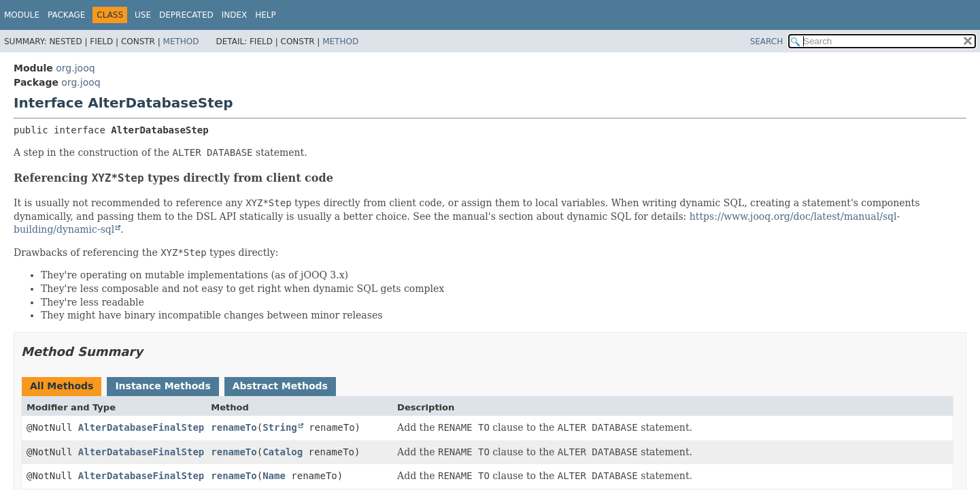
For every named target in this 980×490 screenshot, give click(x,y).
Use (143, 15)
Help (266, 15)
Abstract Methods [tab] (280, 386)
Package (66, 15)
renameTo (234, 427)
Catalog (283, 452)
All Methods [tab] (62, 386)
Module (22, 15)
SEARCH (767, 42)
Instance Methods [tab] (163, 386)
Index (235, 15)
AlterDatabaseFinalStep (141, 427)
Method (181, 42)
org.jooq (75, 68)
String (280, 427)
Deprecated (186, 15)
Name (274, 476)
